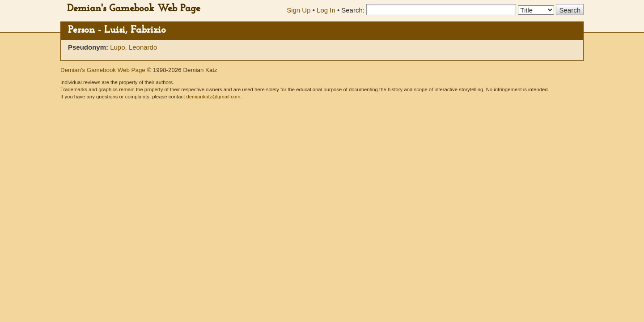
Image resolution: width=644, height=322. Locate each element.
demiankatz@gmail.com (213, 97)
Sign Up (299, 10)
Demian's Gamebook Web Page (134, 9)
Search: (353, 10)
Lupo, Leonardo (133, 47)
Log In (326, 10)
